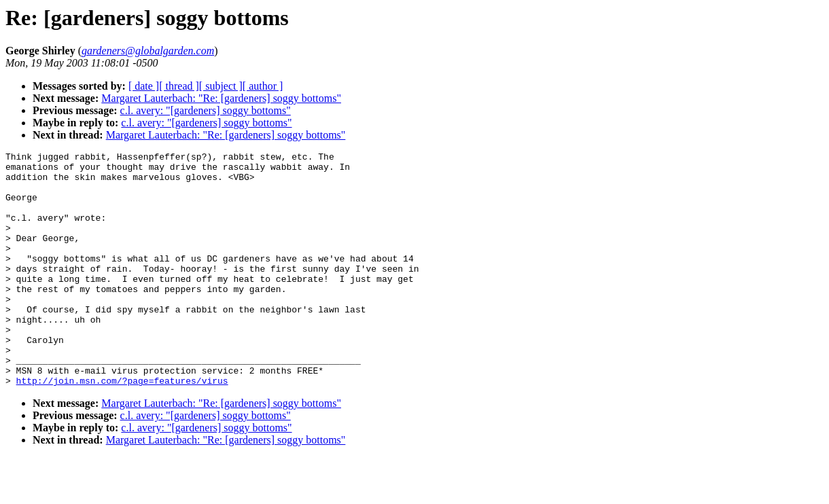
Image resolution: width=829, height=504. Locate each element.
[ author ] (263, 86)
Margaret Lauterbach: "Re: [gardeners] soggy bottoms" (221, 98)
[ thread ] (179, 86)
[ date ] (144, 86)
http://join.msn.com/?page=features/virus (122, 427)
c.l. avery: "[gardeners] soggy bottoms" (206, 110)
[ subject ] (221, 86)
